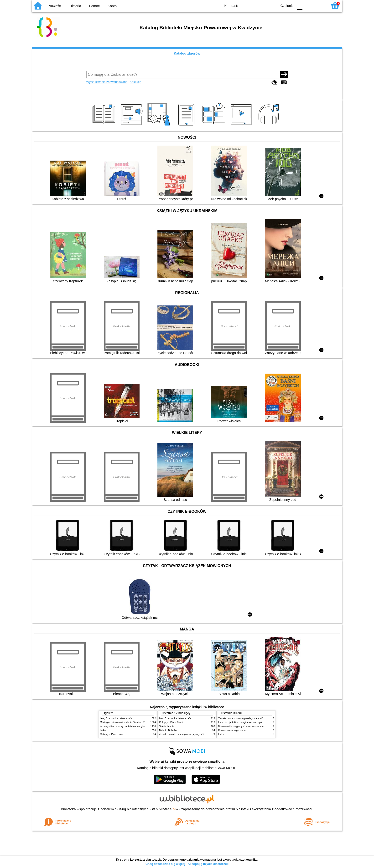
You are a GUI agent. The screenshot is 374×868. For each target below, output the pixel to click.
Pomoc (94, 6)
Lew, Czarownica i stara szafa (116, 718)
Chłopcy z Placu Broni (112, 734)
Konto (112, 6)
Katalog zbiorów (187, 53)
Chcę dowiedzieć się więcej (165, 864)
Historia (75, 6)
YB (263, 5)
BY (272, 5)
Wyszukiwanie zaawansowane (107, 82)
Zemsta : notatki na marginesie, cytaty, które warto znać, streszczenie (196, 734)
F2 (319, 5)
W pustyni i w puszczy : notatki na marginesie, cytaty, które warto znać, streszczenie (145, 726)
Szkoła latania (167, 726)
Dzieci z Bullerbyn (169, 730)
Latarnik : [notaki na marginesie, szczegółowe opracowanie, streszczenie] (257, 722)
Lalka (103, 730)
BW (253, 5)
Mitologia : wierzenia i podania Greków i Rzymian (126, 722)
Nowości (55, 6)
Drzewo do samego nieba (232, 730)
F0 (299, 5)
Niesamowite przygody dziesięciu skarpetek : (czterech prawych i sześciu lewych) (262, 726)
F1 (308, 5)
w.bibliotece (164, 809)
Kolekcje (135, 82)
